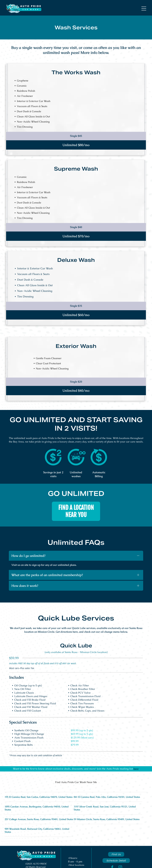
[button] (144, 8)
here (136, 768)
